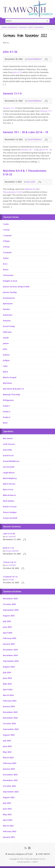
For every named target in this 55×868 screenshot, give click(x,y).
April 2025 (8, 633)
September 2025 (11, 610)
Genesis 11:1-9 (12, 93)
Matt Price (8, 489)
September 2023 (11, 729)
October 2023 (9, 723)
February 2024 (10, 701)
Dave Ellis (7, 450)
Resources (13, 27)
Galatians (8, 315)
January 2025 (9, 644)
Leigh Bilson (9, 473)
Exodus (6, 309)
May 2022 (7, 814)
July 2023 (7, 741)
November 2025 (10, 599)
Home (4, 27)
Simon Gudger (10, 512)
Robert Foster (10, 507)
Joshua (6, 355)
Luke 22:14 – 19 (45, 150)
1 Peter (6, 230)
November (39, 27)
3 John (6, 258)
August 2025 (9, 616)
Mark (5, 372)
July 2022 (7, 803)
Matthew (7, 383)
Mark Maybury (10, 478)
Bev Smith (31, 182)
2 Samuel (7, 252)
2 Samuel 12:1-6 (10, 577)
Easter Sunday (10, 292)
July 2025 (7, 621)
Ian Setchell (9, 467)
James (6, 343)
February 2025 (10, 638)
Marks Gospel (10, 377)
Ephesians (8, 303)
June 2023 (7, 746)
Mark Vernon (9, 484)
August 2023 (9, 735)
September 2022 (11, 792)
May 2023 (7, 752)
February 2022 (10, 831)
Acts (5, 264)
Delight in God (10, 281)
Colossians (8, 275)
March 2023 (8, 757)
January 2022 (9, 837)
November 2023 (10, 718)
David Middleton (35, 59)
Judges (6, 360)
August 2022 (9, 797)
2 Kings (6, 241)
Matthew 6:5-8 (31, 189)
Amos (6, 269)
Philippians (8, 400)
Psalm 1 (7, 406)
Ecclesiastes (9, 298)
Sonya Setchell (10, 518)
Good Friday (9, 326)
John (5, 349)
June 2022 (7, 809)
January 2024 (9, 706)
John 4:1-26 (10, 52)
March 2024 (8, 695)
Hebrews (7, 332)
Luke (5, 366)
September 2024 (11, 661)
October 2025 (9, 604)
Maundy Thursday (12, 394)
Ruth (5, 423)
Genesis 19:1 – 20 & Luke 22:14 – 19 (25, 132)
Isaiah (6, 338)
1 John (6, 224)
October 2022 (9, 786)
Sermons (23, 27)
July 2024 (7, 672)
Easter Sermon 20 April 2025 (16, 287)
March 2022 (8, 826)
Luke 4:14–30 (9, 534)
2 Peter (6, 247)
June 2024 (7, 678)
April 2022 (8, 820)
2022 (31, 27)
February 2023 (10, 763)
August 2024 (9, 667)
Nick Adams (9, 501)
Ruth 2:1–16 (8, 548)
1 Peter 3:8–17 (9, 562)
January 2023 (9, 769)
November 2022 (10, 780)
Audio (46, 59)
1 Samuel (7, 235)
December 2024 (10, 650)
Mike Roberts (9, 495)
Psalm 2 (7, 412)
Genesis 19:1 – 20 (29, 150)
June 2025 (7, 627)
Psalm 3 (7, 417)
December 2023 (10, 712)
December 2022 (10, 775)
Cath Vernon (9, 444)
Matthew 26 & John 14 (13, 389)
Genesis (7, 321)
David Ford (8, 455)
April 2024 (8, 689)
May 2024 (7, 684)
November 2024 (10, 655)
